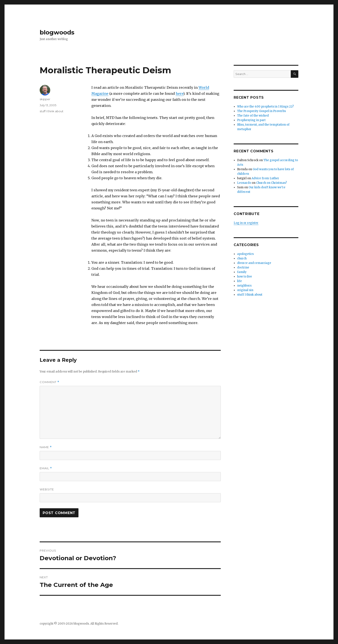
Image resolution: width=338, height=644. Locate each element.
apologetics (245, 254)
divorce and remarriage (254, 263)
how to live (245, 277)
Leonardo (244, 183)
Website (47, 489)
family (242, 272)
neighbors (244, 286)
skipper (45, 99)
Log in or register (246, 223)
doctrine (243, 267)
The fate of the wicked (253, 116)
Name (46, 447)
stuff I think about (52, 111)
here (179, 94)
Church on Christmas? (271, 183)
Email (46, 468)
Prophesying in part (251, 120)
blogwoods (57, 32)
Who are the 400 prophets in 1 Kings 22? (265, 107)
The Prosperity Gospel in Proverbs (261, 111)
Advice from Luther (265, 178)
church (242, 258)
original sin (245, 290)
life (239, 281)
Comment (49, 382)
